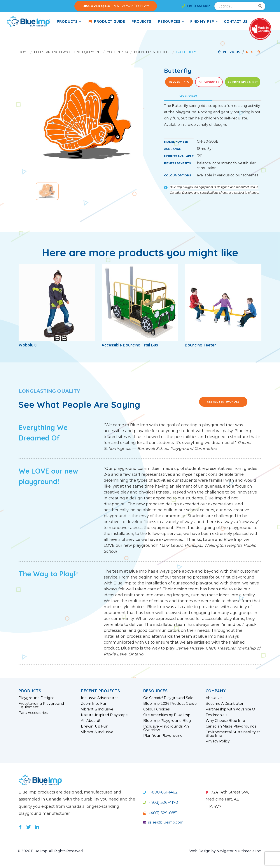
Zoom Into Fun (94, 704)
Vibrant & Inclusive (97, 709)
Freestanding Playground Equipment (67, 52)
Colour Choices (156, 709)
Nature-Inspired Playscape (104, 715)
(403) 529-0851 (160, 813)
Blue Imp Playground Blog (167, 721)
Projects (142, 21)
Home (24, 52)
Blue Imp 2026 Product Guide (170, 704)
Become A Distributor (225, 704)
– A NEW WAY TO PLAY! (116, 6)
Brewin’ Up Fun (95, 726)
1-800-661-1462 (160, 792)
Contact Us (236, 21)
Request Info (179, 82)
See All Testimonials (223, 402)
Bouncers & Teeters (152, 52)
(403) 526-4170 (161, 802)
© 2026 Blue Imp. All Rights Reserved (50, 851)
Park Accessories (33, 713)
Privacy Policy (218, 741)
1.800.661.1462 (196, 6)
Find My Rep (204, 21)
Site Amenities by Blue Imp (167, 715)
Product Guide (106, 21)
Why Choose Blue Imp (225, 721)
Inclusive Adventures (100, 698)
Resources (171, 21)
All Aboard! (90, 721)
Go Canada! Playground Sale (168, 698)
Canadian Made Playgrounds (231, 726)
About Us (214, 698)
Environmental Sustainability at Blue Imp (233, 734)
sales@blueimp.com (163, 822)
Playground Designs (36, 698)
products (69, 21)
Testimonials (216, 715)
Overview (188, 96)
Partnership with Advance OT (232, 709)
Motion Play (117, 52)
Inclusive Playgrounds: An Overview (166, 728)
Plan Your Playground (163, 736)
